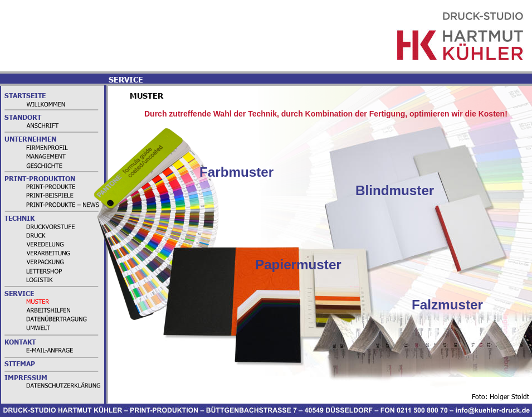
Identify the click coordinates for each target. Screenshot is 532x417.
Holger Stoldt (509, 396)
